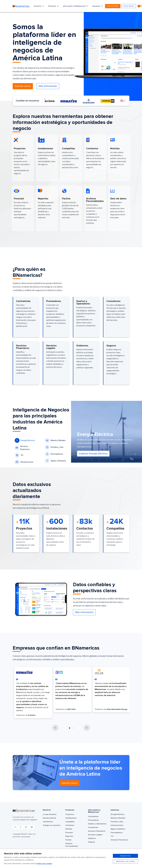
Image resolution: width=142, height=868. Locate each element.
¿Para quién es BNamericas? (75, 6)
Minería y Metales (55, 440)
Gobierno (92, 838)
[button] (70, 728)
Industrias (96, 6)
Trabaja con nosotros (52, 825)
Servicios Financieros (22, 448)
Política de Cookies (44, 864)
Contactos (70, 825)
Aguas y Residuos (55, 461)
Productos (52, 6)
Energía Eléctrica (25, 440)
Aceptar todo (125, 856)
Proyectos (70, 814)
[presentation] (127, 454)
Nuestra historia (49, 818)
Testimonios (48, 822)
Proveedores (93, 820)
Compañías (70, 822)
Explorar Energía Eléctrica (93, 454)
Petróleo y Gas (54, 447)
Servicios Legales (95, 835)
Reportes (69, 836)
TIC (19, 455)
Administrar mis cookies (125, 861)
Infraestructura (24, 462)
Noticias (69, 829)
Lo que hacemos (50, 814)
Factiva (68, 840)
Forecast (69, 833)
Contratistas (93, 817)
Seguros (91, 842)
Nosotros (38, 6)
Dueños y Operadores (97, 824)
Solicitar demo (113, 6)
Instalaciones (71, 818)
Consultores (93, 827)
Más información (48, 86)
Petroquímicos (54, 454)
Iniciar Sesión (129, 6)
